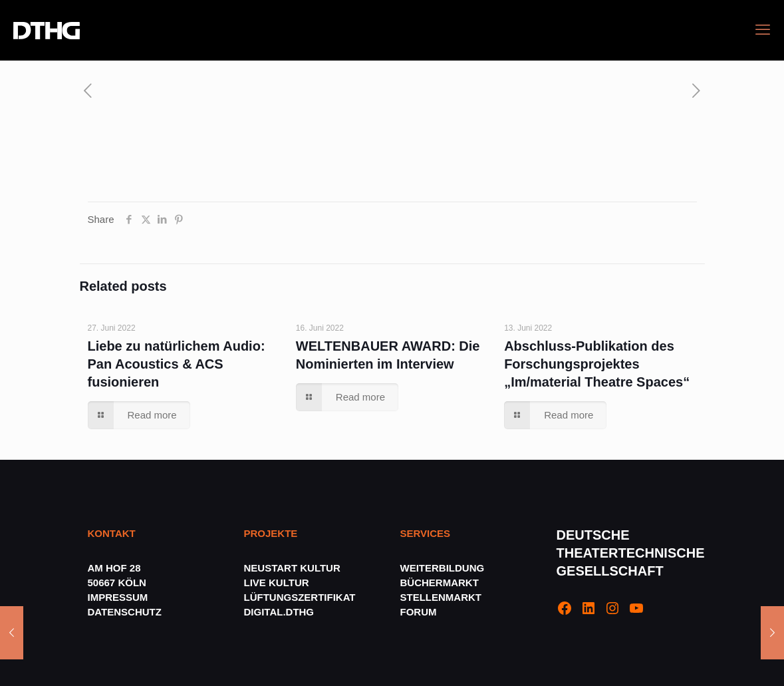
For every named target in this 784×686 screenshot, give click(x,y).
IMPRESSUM (118, 597)
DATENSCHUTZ (126, 612)
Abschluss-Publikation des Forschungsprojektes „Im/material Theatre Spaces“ (597, 364)
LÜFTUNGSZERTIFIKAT (300, 597)
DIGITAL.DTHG (279, 612)
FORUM (419, 612)
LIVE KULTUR (277, 583)
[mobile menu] (763, 30)
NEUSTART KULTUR (292, 568)
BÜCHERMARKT (440, 583)
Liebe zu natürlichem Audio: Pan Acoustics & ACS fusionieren (177, 364)
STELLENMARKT (441, 597)
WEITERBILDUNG (443, 568)
